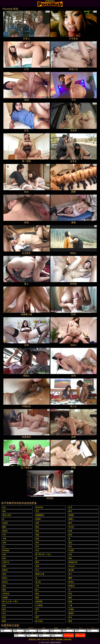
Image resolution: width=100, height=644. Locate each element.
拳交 (4, 609)
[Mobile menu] (2, 3)
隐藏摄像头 (40, 515)
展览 (4, 586)
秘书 (70, 523)
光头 (4, 507)
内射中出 (6, 562)
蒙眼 (4, 527)
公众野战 (39, 605)
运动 (70, 554)
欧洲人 (5, 578)
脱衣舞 (71, 570)
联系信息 (32, 639)
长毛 (37, 550)
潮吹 (70, 558)
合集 (4, 554)
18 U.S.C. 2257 (48, 639)
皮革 (37, 543)
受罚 (37, 609)
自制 (37, 523)
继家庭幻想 (73, 562)
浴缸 (4, 511)
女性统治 (6, 594)
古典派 (71, 609)
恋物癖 (5, 598)
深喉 (4, 566)
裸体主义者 (40, 574)
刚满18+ (72, 586)
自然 (37, 566)
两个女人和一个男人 (10, 601)
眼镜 (4, 621)
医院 (37, 527)
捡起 (37, 594)
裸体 (37, 562)
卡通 (4, 539)
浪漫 (4, 574)
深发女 (5, 531)
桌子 (70, 574)
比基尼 (5, 523)
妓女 (70, 617)
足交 (4, 613)
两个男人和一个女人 (43, 554)
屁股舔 (71, 515)
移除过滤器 (80, 635)
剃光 (70, 535)
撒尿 (37, 598)
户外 (37, 586)
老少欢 (38, 582)
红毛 (70, 507)
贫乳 (70, 547)
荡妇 (70, 543)
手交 (37, 511)
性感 (70, 531)
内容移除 (59, 639)
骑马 (70, 511)
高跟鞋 (38, 519)
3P (70, 590)
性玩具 (71, 527)
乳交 (70, 594)
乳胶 (37, 539)
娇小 (37, 590)
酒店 (37, 531)
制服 (70, 601)
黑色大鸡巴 (7, 515)
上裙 (70, 605)
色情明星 (39, 601)
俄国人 (71, 519)
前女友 (5, 582)
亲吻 (37, 535)
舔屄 (37, 617)
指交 (4, 605)
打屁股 (71, 550)
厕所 (70, 598)
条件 (39, 639)
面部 (4, 590)
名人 (4, 547)
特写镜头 (6, 550)
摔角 (70, 621)
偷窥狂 (71, 613)
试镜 (4, 543)
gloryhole (39, 507)
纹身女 (71, 582)
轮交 (4, 617)
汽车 (4, 535)
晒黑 (70, 578)
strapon (72, 566)
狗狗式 (5, 570)
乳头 (37, 570)
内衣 (37, 547)
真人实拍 (39, 621)
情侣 (4, 558)
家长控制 (68, 639)
